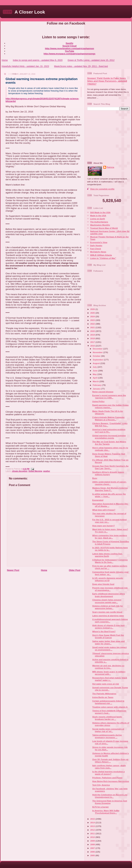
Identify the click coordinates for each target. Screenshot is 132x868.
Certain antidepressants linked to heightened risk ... (108, 702)
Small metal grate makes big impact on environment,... (109, 648)
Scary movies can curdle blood (107, 612)
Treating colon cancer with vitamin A (110, 707)
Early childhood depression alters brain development (109, 595)
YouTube (69, 51)
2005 (93, 855)
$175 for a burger (100, 807)
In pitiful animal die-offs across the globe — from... (109, 495)
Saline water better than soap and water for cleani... (108, 642)
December (98, 349)
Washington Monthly (100, 225)
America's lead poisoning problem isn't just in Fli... (109, 431)
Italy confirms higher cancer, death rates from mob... (109, 767)
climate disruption (20, 471)
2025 (93, 313)
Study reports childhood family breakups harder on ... (107, 718)
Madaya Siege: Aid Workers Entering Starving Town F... (110, 489)
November (98, 352)
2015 (93, 819)
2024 (93, 316)
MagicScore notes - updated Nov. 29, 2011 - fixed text (81, 66)
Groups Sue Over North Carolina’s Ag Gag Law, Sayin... (110, 467)
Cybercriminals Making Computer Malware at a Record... (108, 418)
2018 (93, 338)
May (95, 374)
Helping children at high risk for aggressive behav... (108, 607)
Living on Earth (98, 219)
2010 (93, 837)
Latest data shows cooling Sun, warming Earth (107, 555)
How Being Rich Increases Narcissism (111, 781)
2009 (93, 841)
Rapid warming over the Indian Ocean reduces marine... (110, 406)
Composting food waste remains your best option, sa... (110, 573)
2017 (93, 342)
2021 (93, 327)
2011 (93, 833)
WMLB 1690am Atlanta (101, 255)
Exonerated (98, 500)
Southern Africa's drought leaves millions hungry (108, 473)
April (95, 378)
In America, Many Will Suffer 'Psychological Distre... (106, 812)
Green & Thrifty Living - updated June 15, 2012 (91, 60)
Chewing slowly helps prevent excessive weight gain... (107, 601)
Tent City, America (101, 785)
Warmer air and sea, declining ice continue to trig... (108, 667)
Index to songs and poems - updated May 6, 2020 (38, 60)
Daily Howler (96, 245)
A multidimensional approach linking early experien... (110, 620)
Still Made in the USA (100, 212)
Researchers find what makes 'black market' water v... (110, 679)
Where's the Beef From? (104, 631)
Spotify (69, 43)
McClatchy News (98, 252)
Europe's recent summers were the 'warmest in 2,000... (109, 396)
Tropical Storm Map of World (104, 228)
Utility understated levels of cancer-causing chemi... (109, 483)
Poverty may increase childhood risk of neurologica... (110, 589)
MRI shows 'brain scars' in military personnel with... (109, 673)
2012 (93, 830)
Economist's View (99, 242)
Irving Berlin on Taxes (103, 697)
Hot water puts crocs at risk (106, 684)
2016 (93, 346)
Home (5, 60)
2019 (93, 335)
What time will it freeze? (104, 510)
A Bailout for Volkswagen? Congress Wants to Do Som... (110, 561)
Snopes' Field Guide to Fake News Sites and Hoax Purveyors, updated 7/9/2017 (107, 81)
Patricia (110, 167)
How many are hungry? (103, 526)
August (97, 363)
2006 (93, 852)
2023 (93, 320)
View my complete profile (102, 189)
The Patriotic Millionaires (104, 694)
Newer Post (13, 570)
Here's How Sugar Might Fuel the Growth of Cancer (108, 636)
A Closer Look (30, 12)
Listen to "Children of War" (103, 258)
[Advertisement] (109, 136)
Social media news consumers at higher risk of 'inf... (108, 730)
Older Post (75, 570)
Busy (95, 478)
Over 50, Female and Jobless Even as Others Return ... (110, 761)
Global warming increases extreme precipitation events (109, 437)
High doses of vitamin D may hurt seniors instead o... (108, 627)
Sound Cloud (70, 46)
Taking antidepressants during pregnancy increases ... (107, 736)
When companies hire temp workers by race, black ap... (110, 537)
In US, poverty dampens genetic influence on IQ (108, 579)
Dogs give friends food (103, 584)
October (97, 356)
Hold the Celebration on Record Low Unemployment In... (110, 796)
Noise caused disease (103, 392)
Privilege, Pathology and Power (107, 778)
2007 (93, 848)
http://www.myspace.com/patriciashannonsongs (69, 54)
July (95, 367)
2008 (93, 844)
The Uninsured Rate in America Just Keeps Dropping (110, 802)
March (96, 381)
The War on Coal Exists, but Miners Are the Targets (109, 443)
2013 (93, 826)
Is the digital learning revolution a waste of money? (108, 773)
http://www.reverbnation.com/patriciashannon (70, 48)
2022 (93, 324)
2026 (93, 309)
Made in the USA (98, 216)
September (98, 360)
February (97, 385)
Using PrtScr (98, 401)
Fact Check (96, 249)
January (97, 389)
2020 (93, 331)
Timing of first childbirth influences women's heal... (109, 712)
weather (47, 471)
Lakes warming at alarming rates (108, 616)
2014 (93, 822)
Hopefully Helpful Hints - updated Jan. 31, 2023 (25, 66)
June (95, 371)
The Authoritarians (99, 222)
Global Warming (35, 471)
